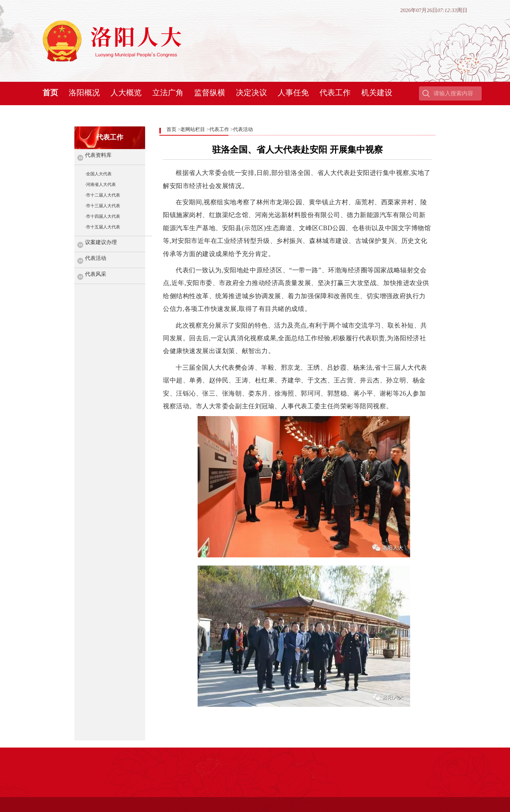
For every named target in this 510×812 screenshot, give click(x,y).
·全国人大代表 (98, 174)
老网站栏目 (193, 129)
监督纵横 (210, 93)
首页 (50, 93)
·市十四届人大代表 (103, 216)
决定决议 (251, 93)
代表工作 (335, 93)
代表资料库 (98, 155)
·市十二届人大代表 (103, 195)
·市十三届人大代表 (103, 206)
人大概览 (126, 93)
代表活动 (96, 258)
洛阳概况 (84, 93)
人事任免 (293, 93)
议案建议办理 (101, 242)
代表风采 (96, 274)
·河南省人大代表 (100, 184)
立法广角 (168, 93)
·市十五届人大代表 (103, 227)
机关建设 (377, 93)
